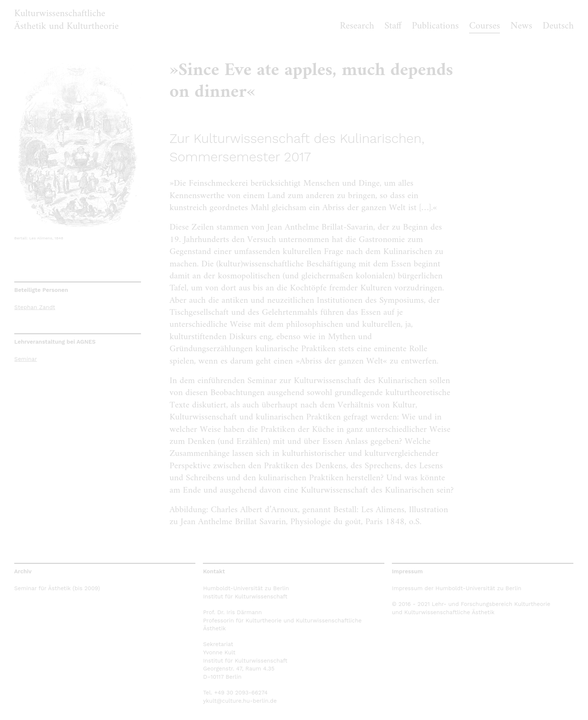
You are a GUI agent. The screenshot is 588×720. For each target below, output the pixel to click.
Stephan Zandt (35, 307)
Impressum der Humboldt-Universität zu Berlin (457, 588)
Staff (393, 26)
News (521, 26)
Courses (484, 26)
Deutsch (558, 26)
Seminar (25, 359)
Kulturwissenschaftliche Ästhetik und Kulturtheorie (67, 20)
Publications (435, 26)
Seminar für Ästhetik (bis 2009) (57, 588)
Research (357, 26)
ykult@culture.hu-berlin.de (240, 701)
